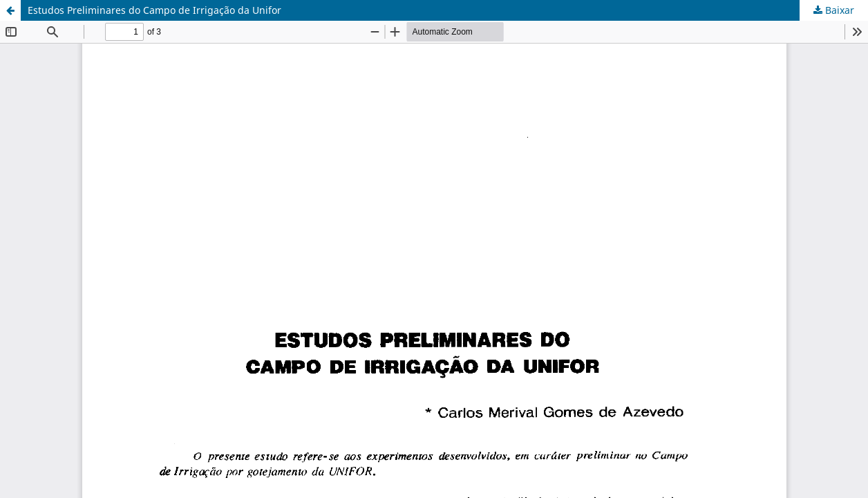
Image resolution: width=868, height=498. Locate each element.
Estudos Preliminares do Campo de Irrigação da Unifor (154, 10)
